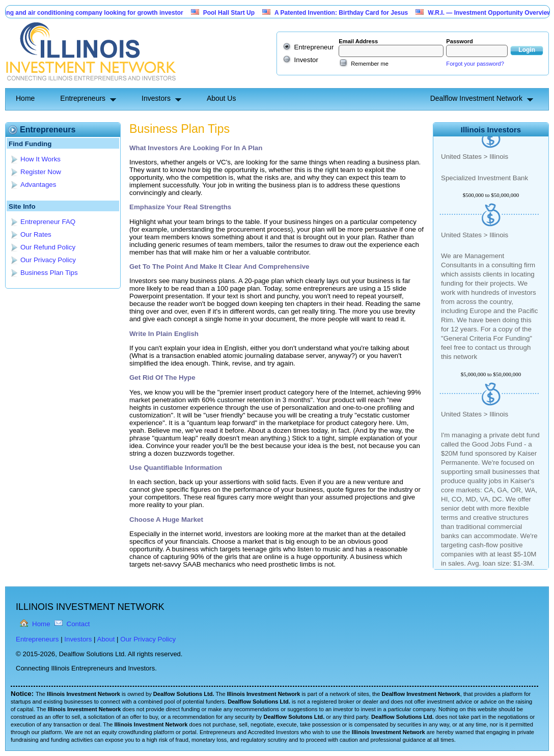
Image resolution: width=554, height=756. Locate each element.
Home (25, 98)
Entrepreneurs (83, 98)
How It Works (40, 159)
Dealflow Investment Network (476, 98)
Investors (156, 98)
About (106, 639)
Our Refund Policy (48, 247)
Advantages (38, 185)
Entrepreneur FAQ (48, 222)
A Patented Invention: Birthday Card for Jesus (345, 13)
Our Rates (36, 234)
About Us (221, 98)
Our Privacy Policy (48, 260)
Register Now (41, 172)
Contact (78, 624)
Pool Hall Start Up (232, 13)
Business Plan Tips (49, 273)
